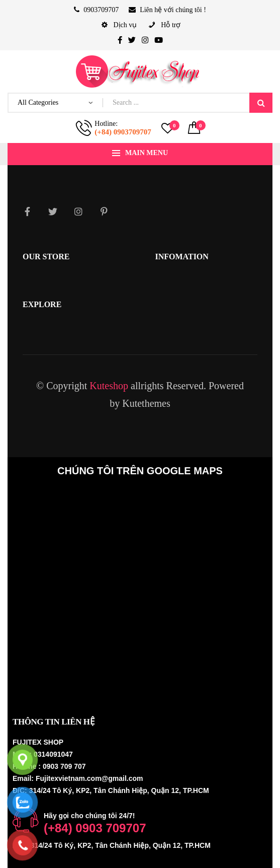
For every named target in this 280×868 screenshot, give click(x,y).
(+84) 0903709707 (123, 132)
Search (261, 103)
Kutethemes (146, 403)
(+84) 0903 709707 (95, 828)
